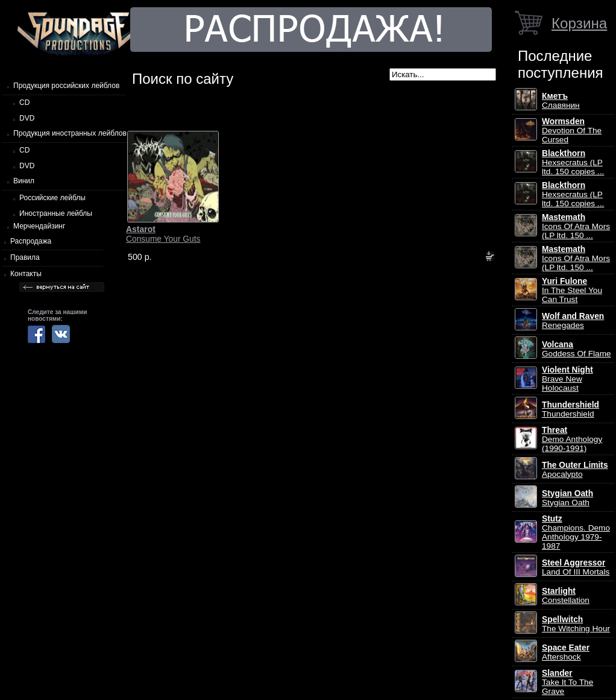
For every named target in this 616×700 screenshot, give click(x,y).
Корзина (579, 23)
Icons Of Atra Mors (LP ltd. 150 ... (576, 226)
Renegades (573, 321)
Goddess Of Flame (577, 349)
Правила (25, 257)
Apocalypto (575, 470)
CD (24, 102)
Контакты (26, 274)
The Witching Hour (576, 624)
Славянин (561, 101)
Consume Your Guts (163, 234)
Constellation (566, 596)
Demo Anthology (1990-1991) (572, 439)
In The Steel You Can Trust (572, 290)
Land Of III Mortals (576, 567)
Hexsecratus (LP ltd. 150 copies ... (573, 162)
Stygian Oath (567, 498)
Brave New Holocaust (567, 379)
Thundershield (570, 409)
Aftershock (566, 652)
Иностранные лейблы (56, 213)
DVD (27, 118)
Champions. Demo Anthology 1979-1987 (576, 532)
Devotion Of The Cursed (572, 131)
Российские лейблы (52, 198)
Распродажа (31, 241)
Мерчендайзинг (39, 226)
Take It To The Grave (567, 682)
